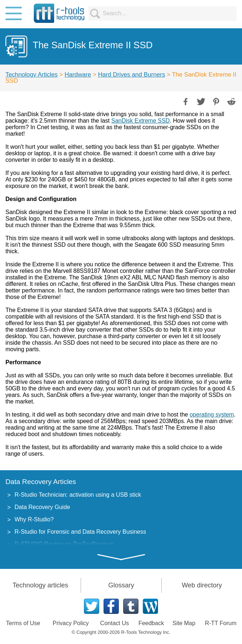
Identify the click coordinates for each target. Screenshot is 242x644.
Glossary (121, 585)
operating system (212, 415)
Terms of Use (23, 623)
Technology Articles (32, 75)
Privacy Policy (71, 623)
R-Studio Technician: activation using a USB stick (78, 495)
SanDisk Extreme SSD (140, 121)
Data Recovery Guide (42, 507)
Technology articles (40, 585)
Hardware (78, 75)
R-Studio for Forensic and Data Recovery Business (80, 532)
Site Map (184, 623)
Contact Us (115, 623)
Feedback (151, 623)
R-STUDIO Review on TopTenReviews (64, 544)
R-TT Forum (221, 623)
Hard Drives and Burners (132, 75)
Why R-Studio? (34, 519)
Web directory (202, 585)
